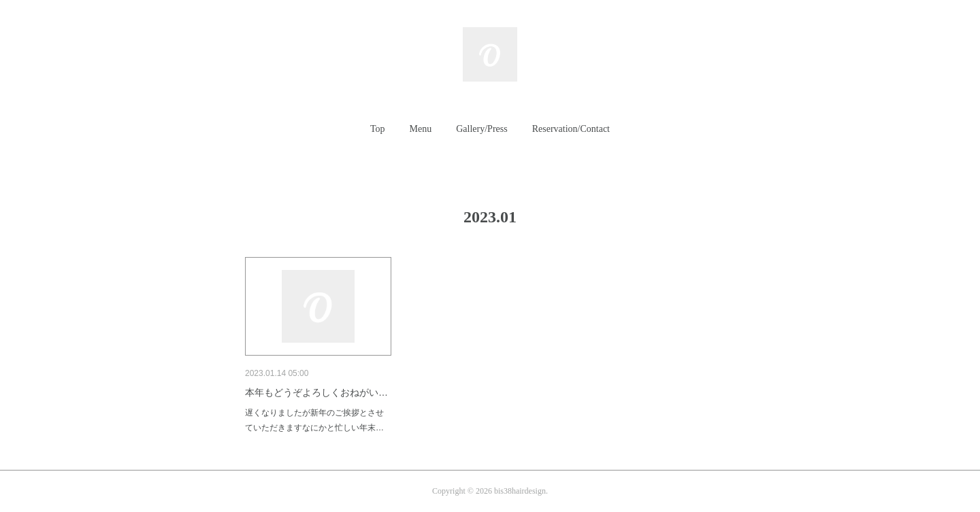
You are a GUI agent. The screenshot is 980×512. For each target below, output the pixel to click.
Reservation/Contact (571, 129)
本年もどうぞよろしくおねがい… (316, 392)
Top (378, 129)
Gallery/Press (481, 129)
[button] (378, 129)
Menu (421, 129)
